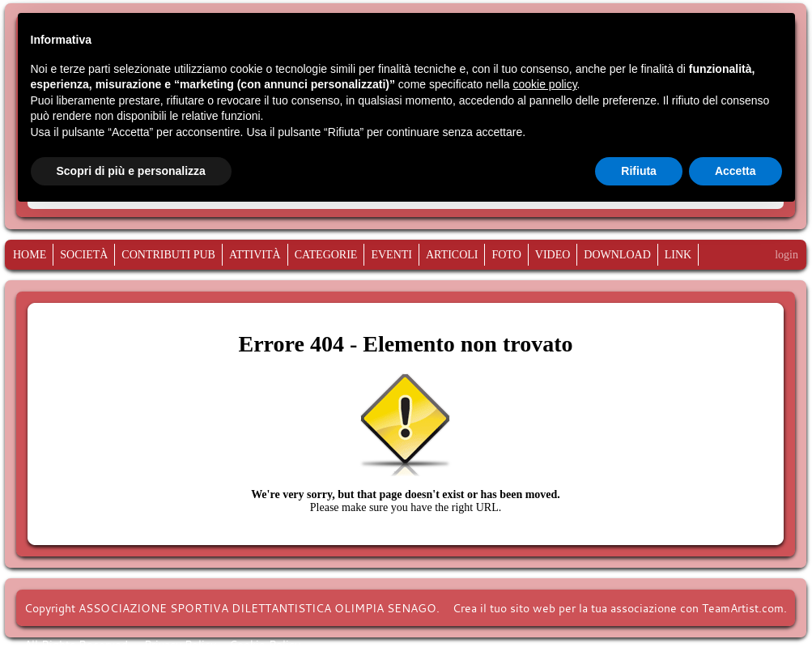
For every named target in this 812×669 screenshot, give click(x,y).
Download (617, 255)
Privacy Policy (180, 644)
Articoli (452, 255)
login (786, 255)
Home (30, 255)
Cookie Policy (265, 644)
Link (678, 255)
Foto (506, 255)
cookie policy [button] (544, 84)
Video (553, 255)
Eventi (391, 255)
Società (84, 255)
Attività (255, 255)
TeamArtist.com (743, 608)
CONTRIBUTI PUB (168, 255)
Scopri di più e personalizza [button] (131, 171)
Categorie (326, 255)
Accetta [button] (735, 171)
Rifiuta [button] (639, 171)
